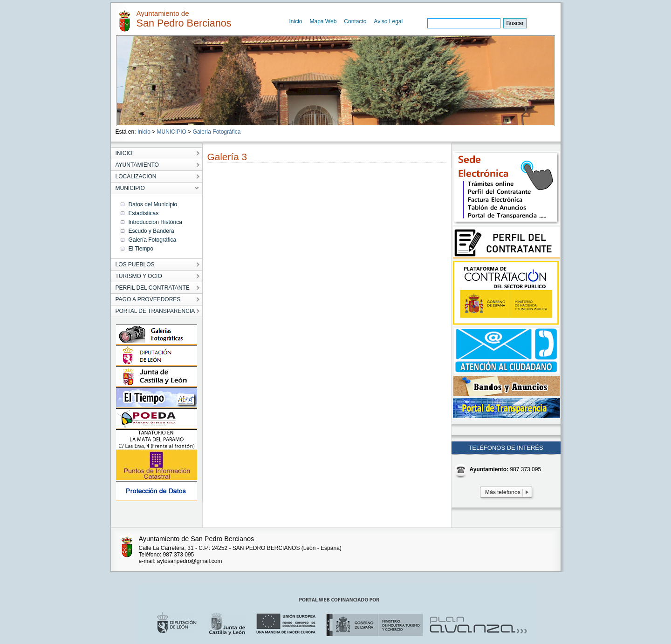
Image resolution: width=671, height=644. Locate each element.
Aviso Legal (388, 21)
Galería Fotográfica (217, 132)
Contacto (355, 21)
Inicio (296, 21)
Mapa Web (323, 21)
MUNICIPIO (172, 132)
